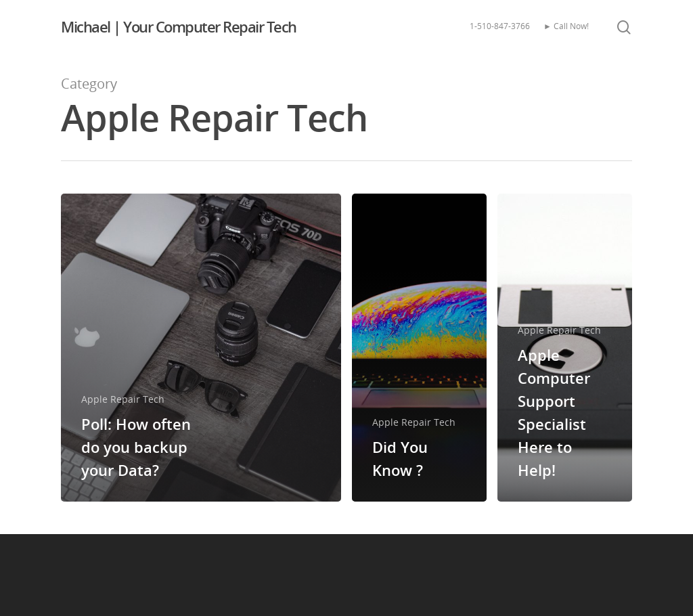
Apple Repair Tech (123, 399)
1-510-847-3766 (500, 26)
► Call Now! (566, 26)
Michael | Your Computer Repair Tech (179, 26)
